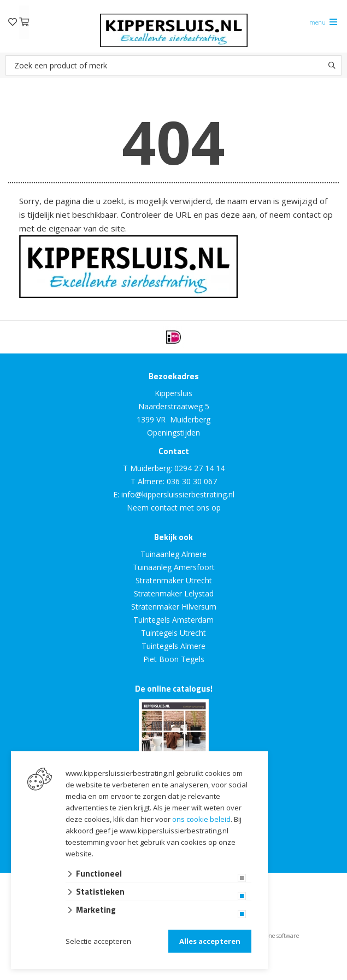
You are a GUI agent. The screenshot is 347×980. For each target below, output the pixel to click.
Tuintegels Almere (173, 646)
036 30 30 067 (192, 481)
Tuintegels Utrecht (173, 633)
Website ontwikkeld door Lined (90, 975)
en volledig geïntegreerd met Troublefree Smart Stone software (216, 975)
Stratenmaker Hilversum (174, 607)
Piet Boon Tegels (174, 659)
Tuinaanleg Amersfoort (174, 567)
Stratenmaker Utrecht (174, 580)
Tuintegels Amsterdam (173, 620)
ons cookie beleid (201, 819)
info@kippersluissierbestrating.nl (178, 494)
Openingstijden (173, 433)
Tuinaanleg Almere (173, 554)
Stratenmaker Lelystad (174, 593)
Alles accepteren (210, 941)
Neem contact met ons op (174, 508)
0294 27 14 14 (199, 468)
